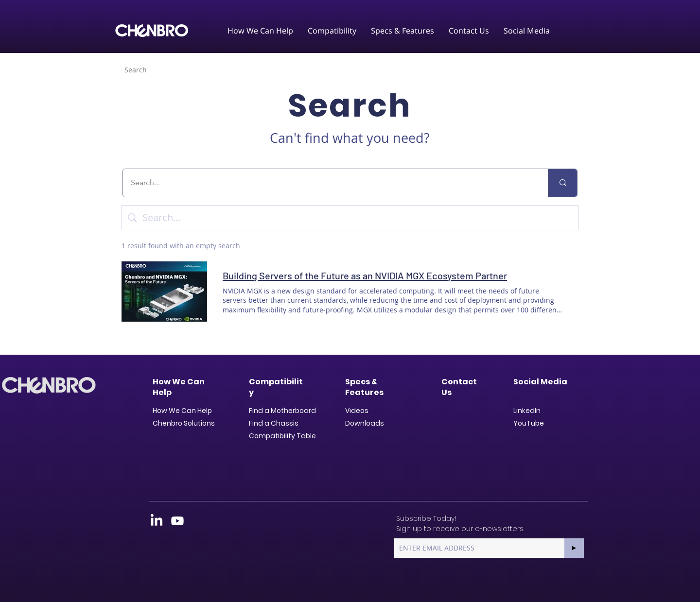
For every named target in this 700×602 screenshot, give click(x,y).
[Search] (136, 69)
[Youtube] (177, 521)
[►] (574, 548)
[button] (260, 31)
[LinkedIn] (157, 521)
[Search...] (329, 183)
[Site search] (357, 218)
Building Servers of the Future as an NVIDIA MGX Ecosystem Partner (365, 275)
